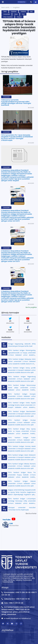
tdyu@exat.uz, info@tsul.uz (21, 618)
